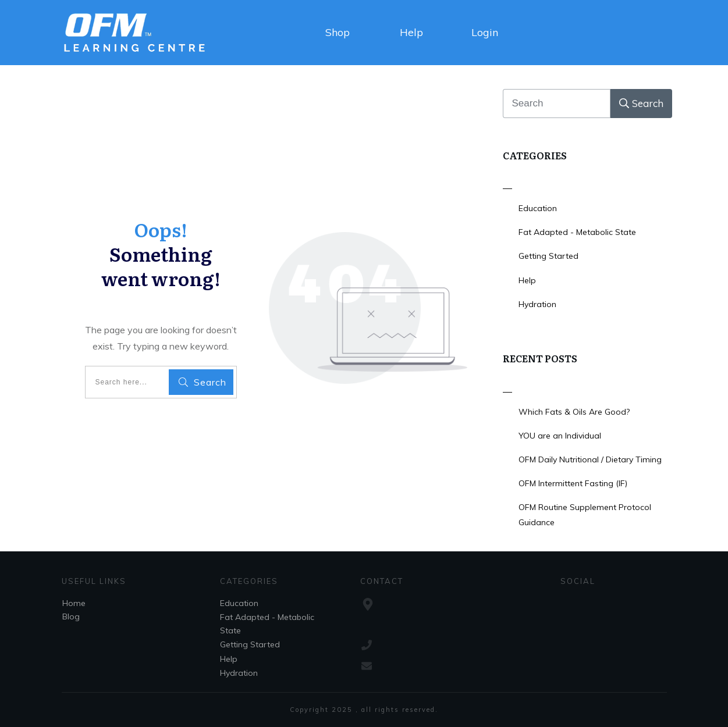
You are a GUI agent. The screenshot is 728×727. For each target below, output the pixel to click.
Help (411, 32)
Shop (338, 32)
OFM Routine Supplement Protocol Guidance (585, 514)
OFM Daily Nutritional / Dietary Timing (590, 459)
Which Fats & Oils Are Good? (574, 412)
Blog (71, 616)
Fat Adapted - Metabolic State (577, 232)
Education (538, 208)
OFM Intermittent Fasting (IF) (573, 483)
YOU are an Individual (560, 436)
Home (74, 603)
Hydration (537, 304)
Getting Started (548, 256)
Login (485, 32)
